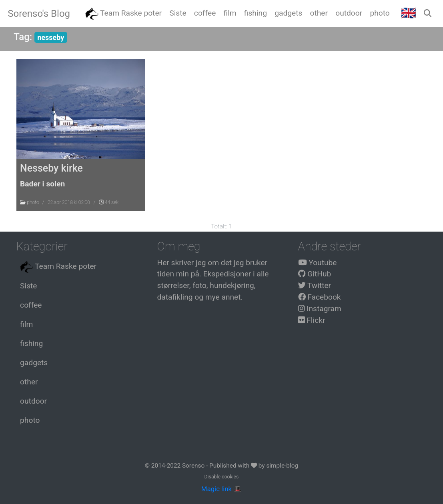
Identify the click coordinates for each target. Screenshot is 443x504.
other (29, 382)
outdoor (33, 401)
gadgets (34, 363)
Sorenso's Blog (39, 14)
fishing (31, 343)
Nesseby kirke (51, 168)
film (26, 324)
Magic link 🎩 (221, 489)
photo (33, 202)
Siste (28, 286)
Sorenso (194, 466)
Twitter (315, 285)
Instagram (320, 309)
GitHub (315, 274)
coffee (31, 305)
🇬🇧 (409, 13)
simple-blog (282, 466)
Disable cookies (222, 477)
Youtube (318, 263)
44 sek (109, 202)
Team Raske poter (58, 267)
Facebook (320, 297)
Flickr (312, 320)
